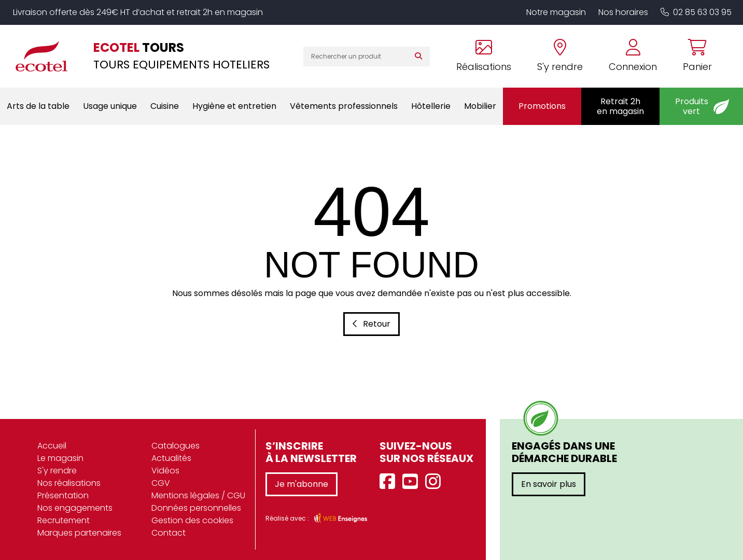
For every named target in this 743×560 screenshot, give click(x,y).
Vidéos (165, 471)
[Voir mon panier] (691, 56)
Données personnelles (196, 508)
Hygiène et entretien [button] (234, 106)
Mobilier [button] (480, 106)
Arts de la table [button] (38, 106)
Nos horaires (623, 12)
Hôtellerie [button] (431, 106)
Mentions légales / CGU (198, 495)
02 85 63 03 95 (696, 12)
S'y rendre (57, 471)
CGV (161, 483)
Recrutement (64, 520)
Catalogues (176, 446)
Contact (169, 533)
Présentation (63, 495)
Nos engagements (75, 508)
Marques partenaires (79, 533)
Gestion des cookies (192, 520)
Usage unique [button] (110, 106)
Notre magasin (556, 12)
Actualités (171, 458)
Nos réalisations (69, 483)
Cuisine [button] (165, 106)
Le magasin (60, 458)
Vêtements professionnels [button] (344, 106)
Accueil (52, 446)
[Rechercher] (421, 57)
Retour (371, 324)
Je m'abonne (302, 484)
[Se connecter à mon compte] (633, 56)
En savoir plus (549, 484)
